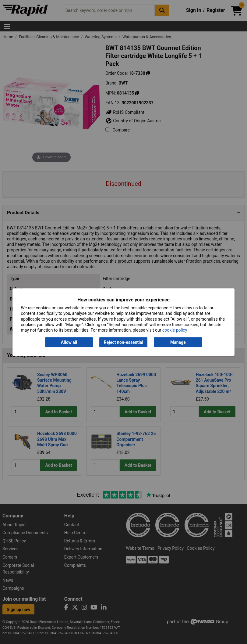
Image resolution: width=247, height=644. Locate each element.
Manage (178, 342)
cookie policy (175, 330)
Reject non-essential (124, 342)
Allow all (69, 342)
